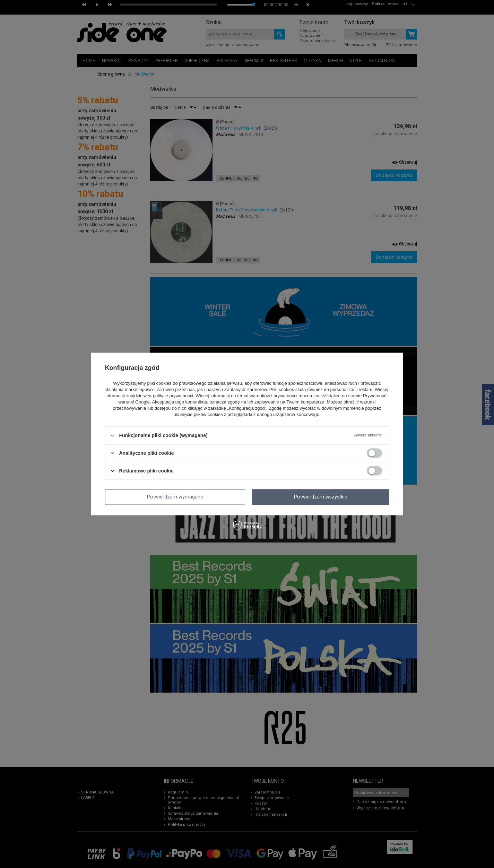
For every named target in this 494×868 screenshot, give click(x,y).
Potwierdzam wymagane (175, 497)
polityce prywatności (173, 396)
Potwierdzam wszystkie (321, 497)
